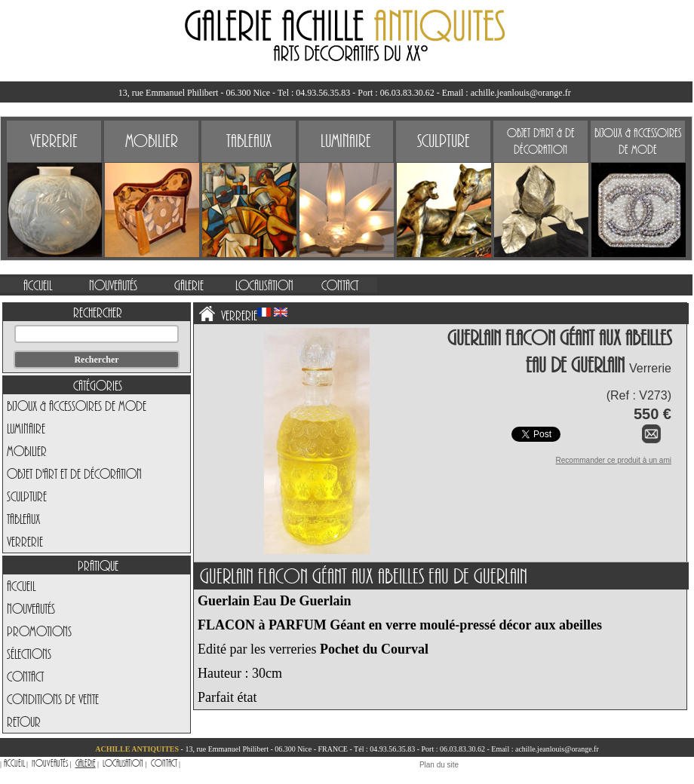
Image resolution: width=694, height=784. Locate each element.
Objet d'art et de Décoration (74, 473)
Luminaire (26, 428)
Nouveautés (31, 608)
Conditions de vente (53, 699)
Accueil (21, 586)
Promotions (39, 631)
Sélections (29, 654)
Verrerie (25, 541)
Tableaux (23, 519)
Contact (25, 676)
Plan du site (439, 765)
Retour (24, 721)
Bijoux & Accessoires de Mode (77, 406)
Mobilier (27, 451)
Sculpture (27, 496)
